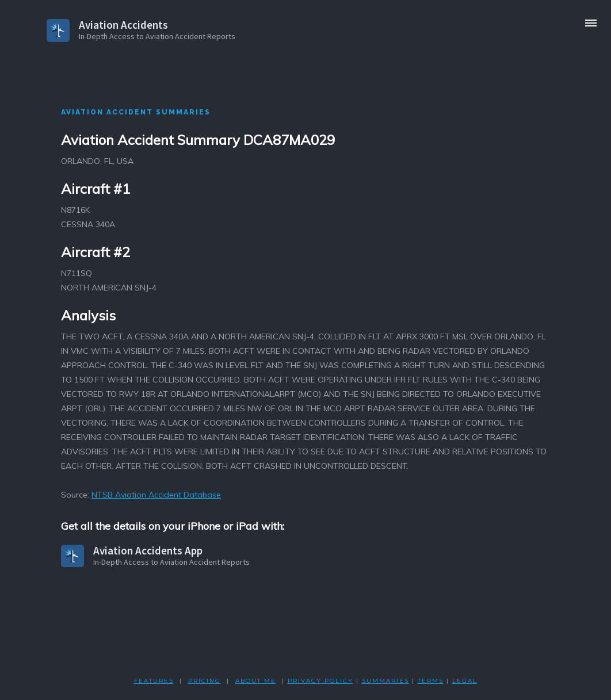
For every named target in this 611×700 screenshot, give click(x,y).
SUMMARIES (385, 681)
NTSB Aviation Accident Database (156, 495)
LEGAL (465, 681)
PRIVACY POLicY (320, 681)
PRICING (205, 681)
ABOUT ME (256, 681)
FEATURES (154, 681)
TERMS (431, 681)
